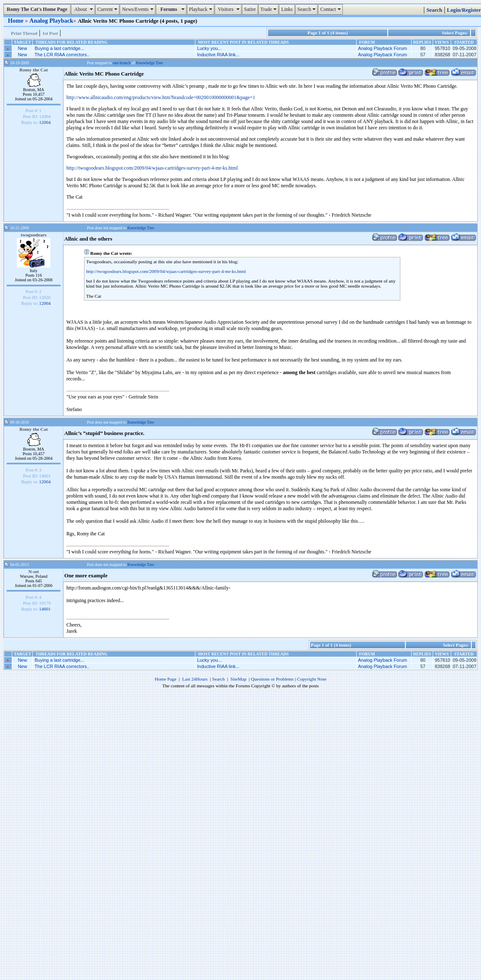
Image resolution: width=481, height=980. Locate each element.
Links (287, 9)
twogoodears (33, 235)
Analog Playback (51, 21)
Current (109, 9)
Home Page (166, 679)
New (22, 48)
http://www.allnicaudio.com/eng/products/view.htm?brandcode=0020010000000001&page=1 (161, 97)
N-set (33, 571)
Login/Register (464, 10)
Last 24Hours (195, 679)
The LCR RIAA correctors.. (62, 55)
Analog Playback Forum (382, 48)
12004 (45, 122)
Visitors (229, 9)
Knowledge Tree (150, 63)
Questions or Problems (272, 679)
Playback (202, 9)
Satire (250, 9)
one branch (122, 63)
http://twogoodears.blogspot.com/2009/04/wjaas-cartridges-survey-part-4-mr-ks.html (152, 168)
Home (16, 21)
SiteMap (239, 679)
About (84, 9)
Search (308, 9)
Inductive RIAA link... (218, 55)
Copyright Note (312, 679)
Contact (331, 9)
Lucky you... (209, 48)
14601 (45, 609)
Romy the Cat (34, 70)
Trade (270, 9)
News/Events (138, 9)
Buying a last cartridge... (60, 48)
